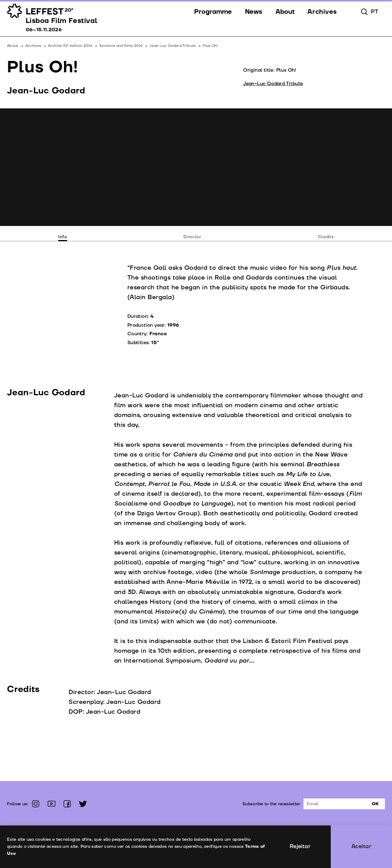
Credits (326, 237)
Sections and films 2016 (121, 46)
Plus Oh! (210, 46)
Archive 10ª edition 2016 (70, 46)
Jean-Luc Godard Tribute (173, 46)
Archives (33, 46)
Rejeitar (300, 846)
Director (192, 237)
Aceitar (361, 846)
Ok (375, 804)
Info (62, 237)
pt (375, 12)
